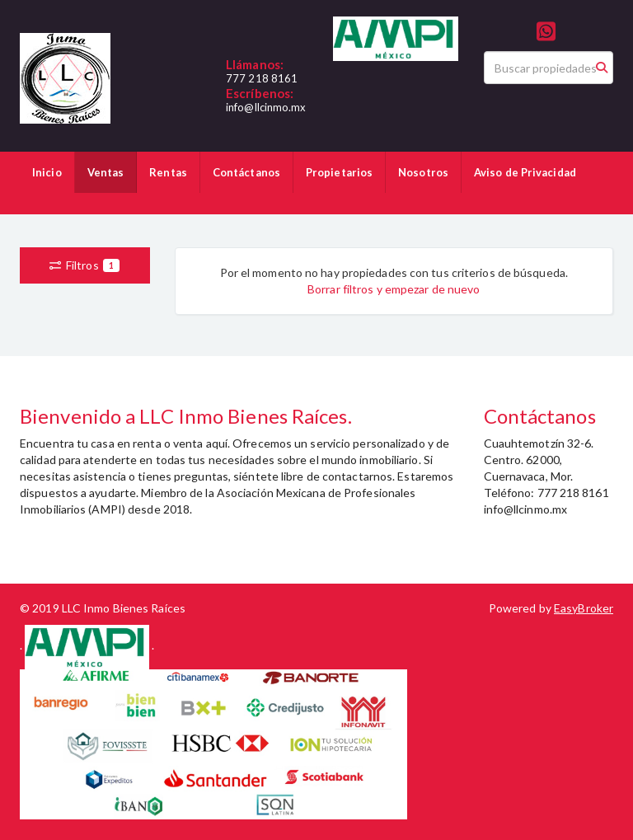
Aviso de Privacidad (525, 172)
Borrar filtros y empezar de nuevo (394, 289)
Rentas (168, 172)
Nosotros (423, 172)
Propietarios (339, 172)
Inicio (47, 172)
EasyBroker (584, 608)
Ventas (106, 172)
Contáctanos (246, 172)
